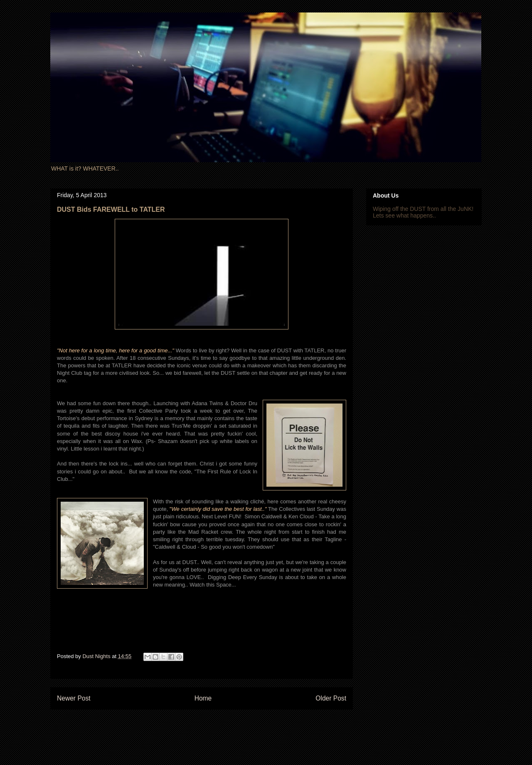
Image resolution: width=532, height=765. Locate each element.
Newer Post (74, 698)
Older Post (331, 698)
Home (203, 698)
